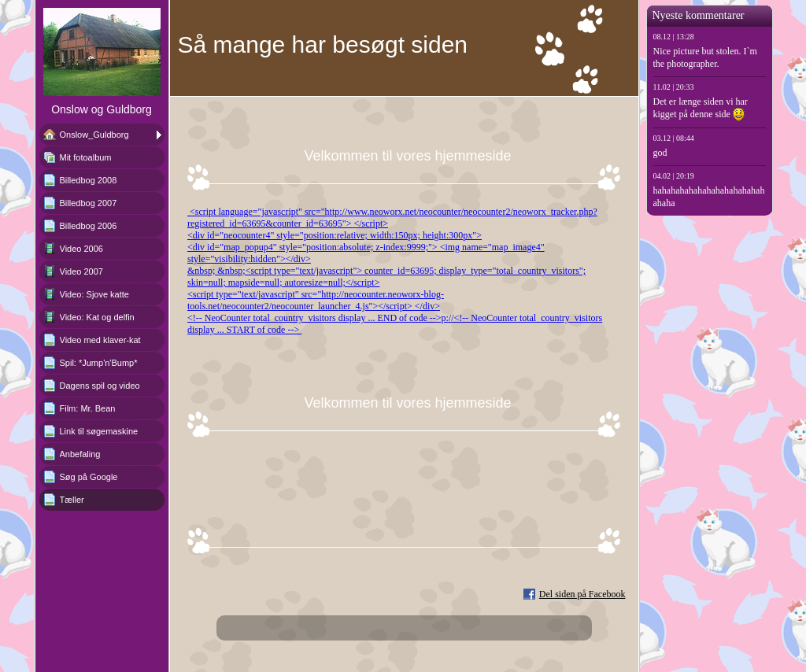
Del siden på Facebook (582, 594)
